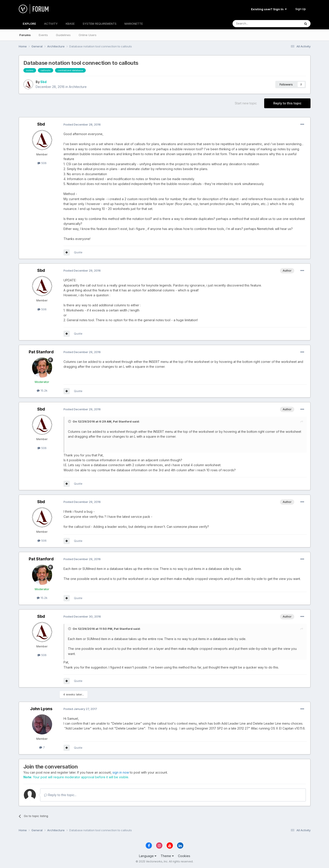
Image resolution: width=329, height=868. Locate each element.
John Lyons (41, 709)
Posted (82, 124)
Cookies (184, 856)
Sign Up (301, 9)
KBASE (70, 24)
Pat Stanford (41, 352)
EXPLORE (29, 26)
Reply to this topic (287, 103)
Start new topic (246, 103)
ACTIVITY (51, 24)
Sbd (43, 82)
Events (43, 35)
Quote (78, 252)
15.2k (42, 390)
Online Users (88, 35)
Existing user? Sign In (269, 9)
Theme (167, 856)
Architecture (78, 87)
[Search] (255, 24)
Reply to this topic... (60, 795)
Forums (25, 35)
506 (42, 163)
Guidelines (63, 35)
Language (148, 856)
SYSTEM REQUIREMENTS (100, 24)
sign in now (121, 772)
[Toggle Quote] (70, 421)
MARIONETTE (134, 24)
